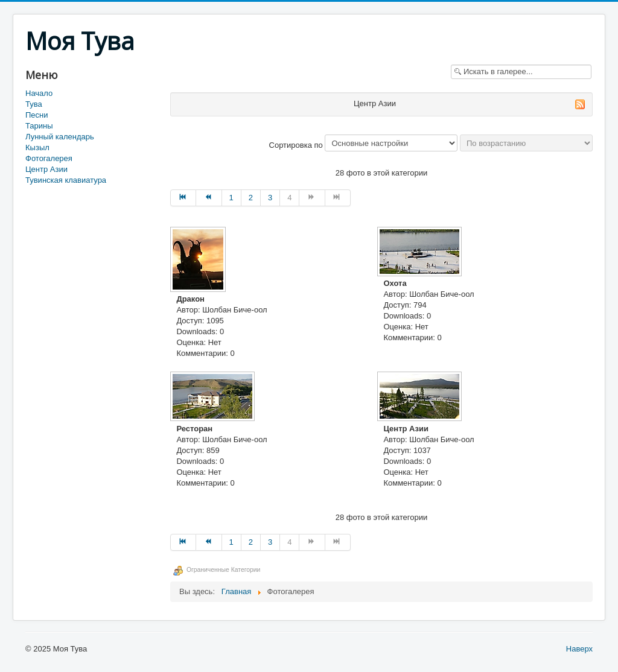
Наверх (579, 649)
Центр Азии (46, 169)
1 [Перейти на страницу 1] (231, 198)
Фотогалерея (49, 158)
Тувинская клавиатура (66, 180)
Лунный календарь (60, 137)
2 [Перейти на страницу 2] (251, 198)
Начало (39, 93)
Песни (37, 115)
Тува (34, 104)
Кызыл (37, 147)
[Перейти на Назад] (209, 198)
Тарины (39, 126)
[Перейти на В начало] (183, 198)
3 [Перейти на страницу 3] (270, 198)
